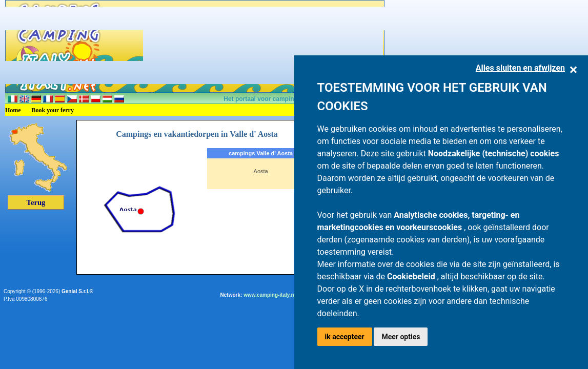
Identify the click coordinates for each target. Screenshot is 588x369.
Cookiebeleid (412, 276)
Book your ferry (53, 110)
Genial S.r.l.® (77, 291)
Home (13, 110)
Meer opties (401, 337)
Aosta (261, 171)
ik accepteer (345, 337)
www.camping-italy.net (271, 295)
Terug (36, 202)
